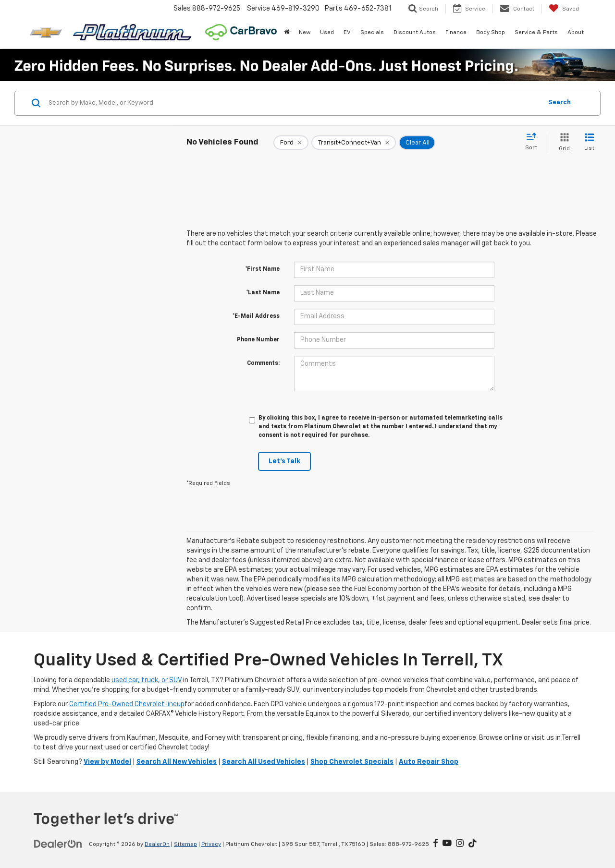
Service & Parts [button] (536, 33)
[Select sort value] (534, 142)
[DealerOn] (58, 844)
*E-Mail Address (256, 316)
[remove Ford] (291, 143)
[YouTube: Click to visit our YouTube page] (447, 844)
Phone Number (258, 340)
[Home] (287, 33)
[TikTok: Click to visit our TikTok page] (473, 844)
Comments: (263, 363)
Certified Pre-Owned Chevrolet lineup (127, 704)
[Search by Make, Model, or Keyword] (294, 103)
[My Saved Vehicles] (564, 9)
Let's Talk (284, 461)
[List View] (589, 143)
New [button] (305, 33)
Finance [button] (456, 33)
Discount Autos (415, 33)
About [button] (576, 33)
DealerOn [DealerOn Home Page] (157, 844)
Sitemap (185, 844)
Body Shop (491, 33)
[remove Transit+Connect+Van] (354, 143)
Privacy (211, 844)
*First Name (262, 269)
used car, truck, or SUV (147, 680)
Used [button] (327, 33)
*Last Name (263, 293)
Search (560, 102)
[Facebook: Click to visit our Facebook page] (436, 844)
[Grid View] (562, 143)
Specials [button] (372, 33)
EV (347, 33)
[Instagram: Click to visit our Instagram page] (460, 844)
